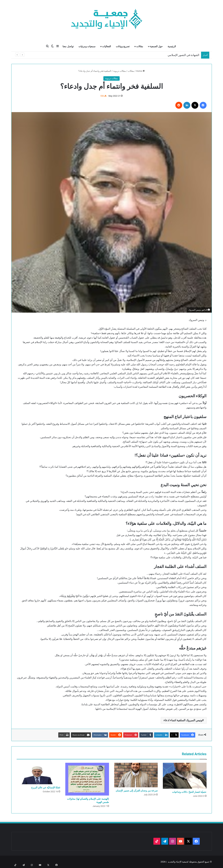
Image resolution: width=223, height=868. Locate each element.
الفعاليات (107, 46)
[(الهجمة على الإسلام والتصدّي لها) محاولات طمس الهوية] (87, 779)
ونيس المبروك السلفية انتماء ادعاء (183, 720)
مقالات (140, 46)
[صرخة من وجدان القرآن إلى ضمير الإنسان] (136, 775)
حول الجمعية (156, 46)
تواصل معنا (68, 46)
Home (140, 71)
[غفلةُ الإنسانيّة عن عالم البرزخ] (38, 773)
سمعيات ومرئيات (87, 46)
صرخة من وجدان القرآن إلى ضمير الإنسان (137, 791)
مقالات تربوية (120, 71)
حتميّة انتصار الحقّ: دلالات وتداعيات (189, 792)
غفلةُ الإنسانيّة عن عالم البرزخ (46, 787)
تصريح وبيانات (123, 46)
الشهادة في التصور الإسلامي (183, 55)
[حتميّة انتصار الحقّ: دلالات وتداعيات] (185, 776)
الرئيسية (172, 46)
